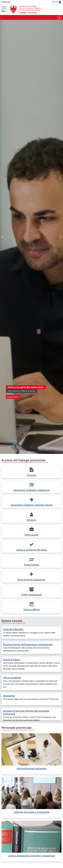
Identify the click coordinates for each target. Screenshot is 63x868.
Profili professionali (32, 595)
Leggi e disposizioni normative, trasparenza (32, 856)
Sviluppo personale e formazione (32, 812)
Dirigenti (31, 520)
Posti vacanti (31, 535)
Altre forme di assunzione (31, 580)
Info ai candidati (12, 678)
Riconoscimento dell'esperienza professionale (28, 644)
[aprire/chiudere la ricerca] (59, 17)
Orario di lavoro (12, 659)
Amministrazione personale (31, 768)
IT (53, 2)
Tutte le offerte (32, 609)
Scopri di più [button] (13, 397)
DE (56, 2)
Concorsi (32, 475)
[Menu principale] (4, 9)
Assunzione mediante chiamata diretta (32, 505)
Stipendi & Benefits (13, 629)
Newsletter (9, 696)
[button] (2, 237)
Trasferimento (32, 565)
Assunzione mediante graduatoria (32, 490)
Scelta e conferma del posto (32, 550)
